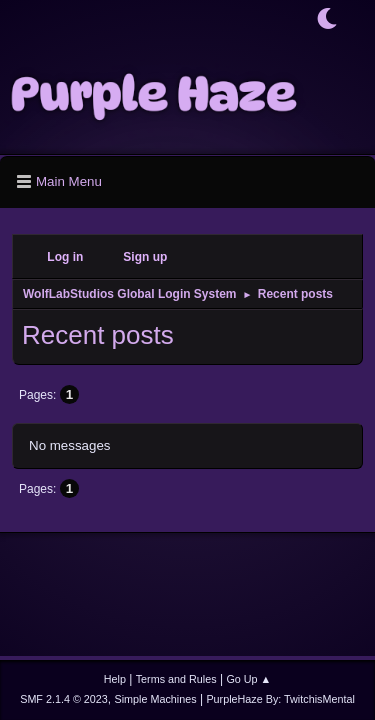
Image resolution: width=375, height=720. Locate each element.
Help (115, 679)
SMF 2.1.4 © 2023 (64, 699)
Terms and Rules (176, 679)
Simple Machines (156, 699)
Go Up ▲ (248, 679)
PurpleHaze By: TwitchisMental (280, 699)
